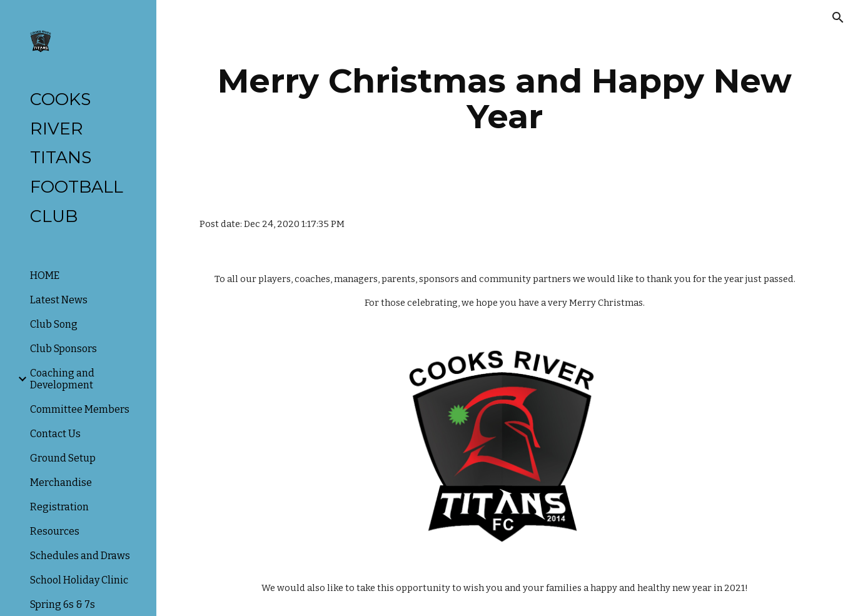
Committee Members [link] (80, 409)
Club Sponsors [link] (63, 349)
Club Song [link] (54, 324)
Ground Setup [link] (63, 458)
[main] (505, 98)
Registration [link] (59, 507)
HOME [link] (45, 275)
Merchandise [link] (61, 482)
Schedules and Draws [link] (80, 556)
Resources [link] (55, 531)
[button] (838, 18)
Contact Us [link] (55, 434)
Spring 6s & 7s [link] (63, 604)
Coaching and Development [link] (62, 379)
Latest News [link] (59, 300)
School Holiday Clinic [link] (79, 580)
